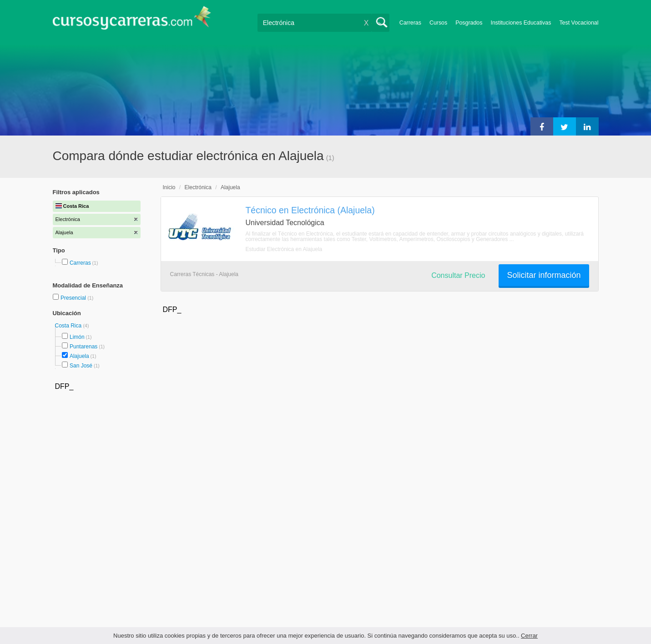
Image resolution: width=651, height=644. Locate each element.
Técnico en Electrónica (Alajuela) (310, 210)
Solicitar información (544, 275)
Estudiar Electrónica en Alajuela (284, 249)
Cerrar (529, 636)
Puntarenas (83, 347)
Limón (77, 337)
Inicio (169, 187)
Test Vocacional (579, 23)
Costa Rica (69, 326)
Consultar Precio (458, 275)
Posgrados (469, 23)
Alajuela (79, 356)
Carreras (410, 23)
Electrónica (198, 187)
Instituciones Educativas (521, 23)
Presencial (74, 298)
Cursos (438, 23)
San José (81, 366)
